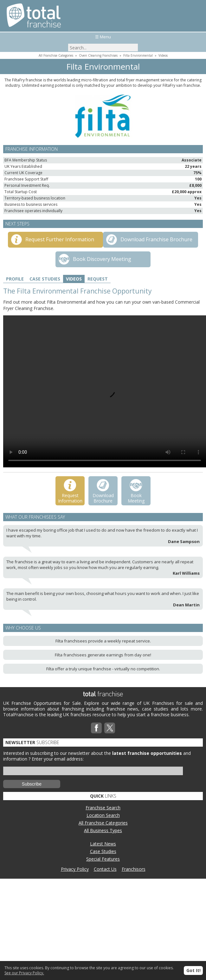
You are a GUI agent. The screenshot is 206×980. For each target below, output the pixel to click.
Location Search (103, 815)
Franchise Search (103, 808)
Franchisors (134, 869)
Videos (163, 55)
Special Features (103, 859)
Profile (15, 279)
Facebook (96, 728)
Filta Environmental (138, 55)
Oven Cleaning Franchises (98, 55)
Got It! (193, 970)
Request (98, 279)
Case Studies (45, 279)
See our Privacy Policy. (24, 973)
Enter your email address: (58, 759)
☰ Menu (103, 37)
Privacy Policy (75, 869)
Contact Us (105, 869)
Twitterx (110, 728)
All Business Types (103, 830)
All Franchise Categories (56, 55)
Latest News (103, 844)
